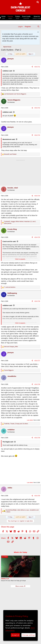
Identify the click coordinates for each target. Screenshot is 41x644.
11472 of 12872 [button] (20, 54)
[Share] (32, 67)
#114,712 (37, 108)
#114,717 (37, 361)
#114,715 (37, 237)
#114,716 (37, 301)
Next (31, 54)
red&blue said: (7, 71)
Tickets (17, 17)
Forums (10, 17)
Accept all (15, 635)
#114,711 (37, 67)
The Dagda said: (8, 442)
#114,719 (37, 438)
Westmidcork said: (9, 139)
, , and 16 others (16, 424)
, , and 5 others (22, 511)
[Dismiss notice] (38, 32)
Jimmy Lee (5, 579)
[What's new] (34, 26)
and (15, 94)
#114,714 (37, 196)
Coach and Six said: (9, 241)
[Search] (38, 26)
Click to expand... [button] (21, 259)
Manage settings (28, 635)
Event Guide (26, 17)
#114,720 (37, 496)
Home (3, 17)
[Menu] (3, 27)
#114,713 (37, 135)
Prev (10, 54)
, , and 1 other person (20, 222)
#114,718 (37, 384)
